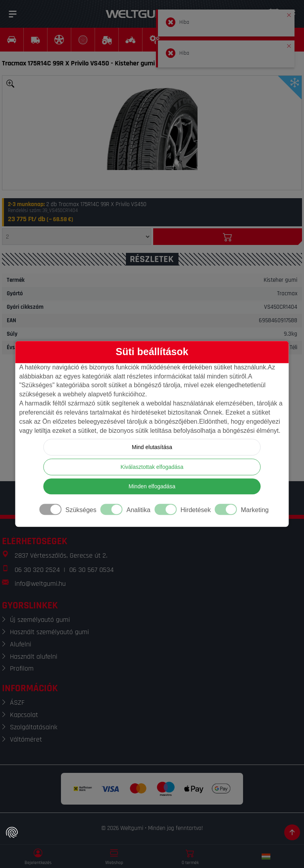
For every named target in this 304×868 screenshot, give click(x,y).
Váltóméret (26, 739)
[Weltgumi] (143, 14)
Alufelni (21, 644)
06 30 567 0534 (91, 570)
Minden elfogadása (152, 487)
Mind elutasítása (152, 447)
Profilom (22, 668)
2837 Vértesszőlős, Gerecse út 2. (61, 555)
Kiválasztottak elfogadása (152, 467)
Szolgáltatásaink (34, 727)
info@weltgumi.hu (40, 584)
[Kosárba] (228, 237)
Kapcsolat (24, 715)
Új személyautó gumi (40, 620)
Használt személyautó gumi (49, 632)
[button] (289, 13)
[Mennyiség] (77, 237)
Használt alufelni (34, 657)
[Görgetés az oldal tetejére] (292, 832)
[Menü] (13, 14)
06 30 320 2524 (37, 570)
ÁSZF (17, 703)
